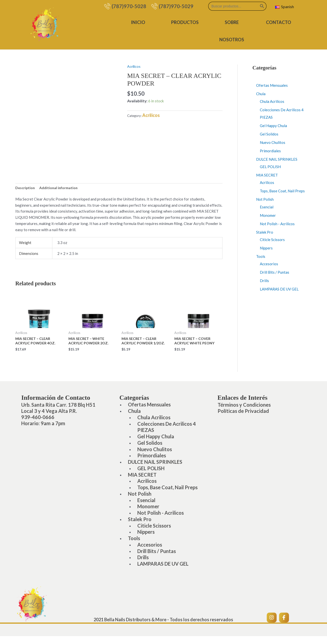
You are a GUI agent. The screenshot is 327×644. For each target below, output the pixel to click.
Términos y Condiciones (244, 406)
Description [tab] (26, 188)
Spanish (285, 7)
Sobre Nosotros (232, 31)
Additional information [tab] (60, 188)
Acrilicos (134, 66)
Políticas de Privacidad (243, 412)
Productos (186, 22)
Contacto (279, 22)
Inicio (140, 22)
